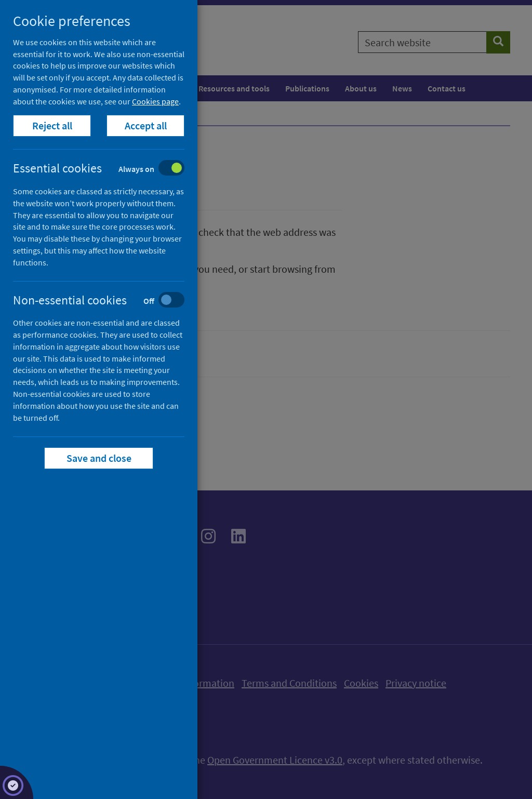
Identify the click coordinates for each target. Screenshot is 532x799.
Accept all (146, 125)
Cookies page (155, 101)
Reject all (52, 125)
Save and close (99, 458)
